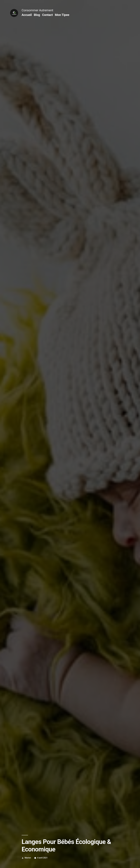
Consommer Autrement (37, 10)
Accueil (27, 15)
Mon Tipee (62, 15)
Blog (37, 15)
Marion (28, 858)
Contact (47, 15)
